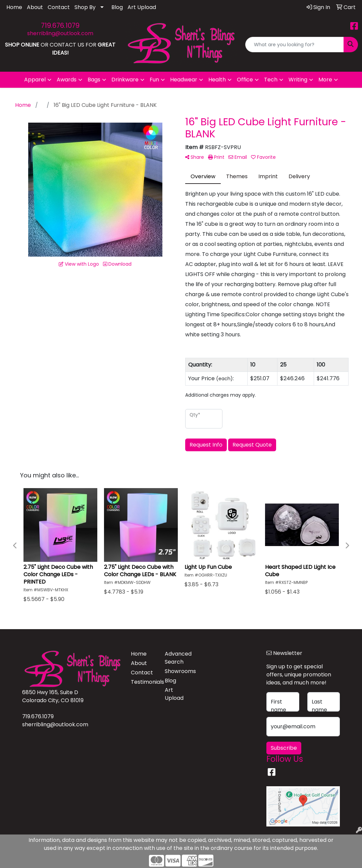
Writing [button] (298, 80)
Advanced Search (178, 658)
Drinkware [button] (125, 80)
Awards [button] (67, 80)
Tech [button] (271, 80)
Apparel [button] (35, 80)
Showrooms (178, 671)
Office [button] (245, 80)
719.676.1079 (60, 25)
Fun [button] (154, 80)
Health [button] (217, 80)
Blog (117, 7)
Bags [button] (94, 80)
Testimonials (144, 682)
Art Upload (142, 7)
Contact (59, 7)
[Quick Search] (295, 45)
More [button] (325, 80)
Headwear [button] (184, 80)
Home (14, 7)
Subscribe (284, 748)
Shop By (85, 7)
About (35, 7)
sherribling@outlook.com (60, 33)
